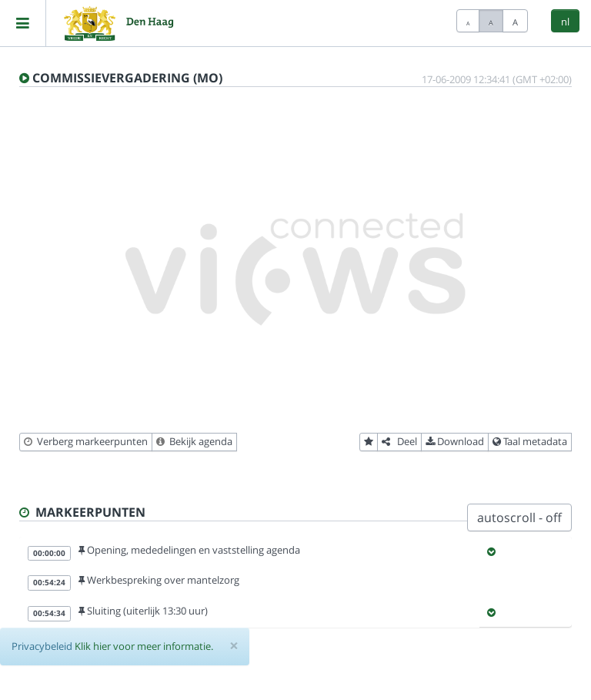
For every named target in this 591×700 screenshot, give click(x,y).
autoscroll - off (519, 517)
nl (565, 22)
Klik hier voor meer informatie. (144, 646)
